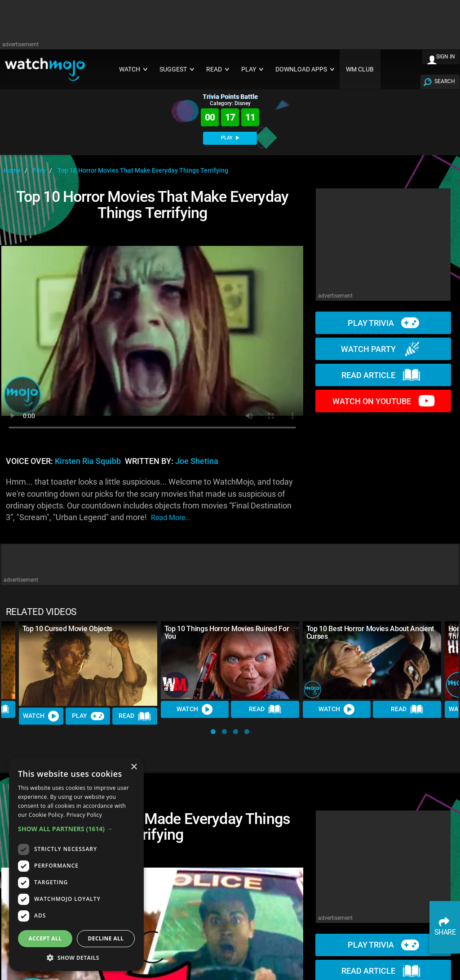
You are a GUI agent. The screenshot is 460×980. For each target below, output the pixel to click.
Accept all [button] (45, 938)
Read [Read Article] (135, 717)
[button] (213, 732)
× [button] (134, 767)
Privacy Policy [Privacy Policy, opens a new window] (84, 815)
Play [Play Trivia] (88, 717)
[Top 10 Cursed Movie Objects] (88, 664)
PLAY (230, 138)
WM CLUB (360, 69)
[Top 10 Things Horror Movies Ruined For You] (230, 660)
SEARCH (445, 81)
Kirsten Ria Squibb (88, 461)
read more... (171, 518)
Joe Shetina (197, 461)
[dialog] (76, 864)
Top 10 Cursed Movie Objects (67, 629)
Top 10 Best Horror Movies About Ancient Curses (370, 633)
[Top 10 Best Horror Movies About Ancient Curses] (372, 660)
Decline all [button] (106, 938)
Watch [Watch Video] (41, 717)
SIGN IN (446, 57)
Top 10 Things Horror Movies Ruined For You (227, 633)
